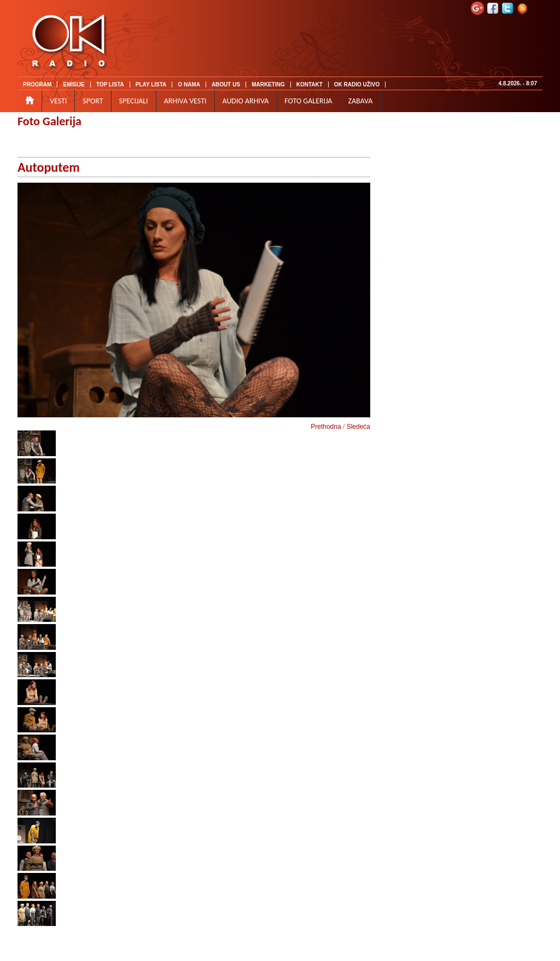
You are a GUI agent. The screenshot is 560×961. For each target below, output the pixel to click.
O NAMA (189, 85)
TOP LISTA (110, 85)
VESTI (58, 101)
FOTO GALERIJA (308, 101)
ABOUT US (226, 85)
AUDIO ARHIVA (246, 101)
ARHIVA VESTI (185, 101)
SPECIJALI (134, 101)
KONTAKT (310, 85)
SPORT (93, 101)
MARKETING (268, 85)
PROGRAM (37, 85)
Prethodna (326, 427)
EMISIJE (74, 85)
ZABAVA (360, 101)
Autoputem (49, 167)
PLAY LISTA (151, 85)
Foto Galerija (49, 121)
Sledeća (358, 427)
